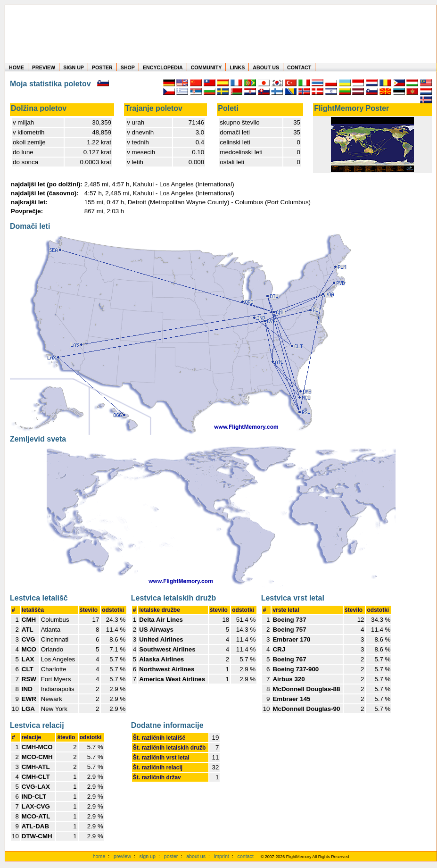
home (99, 856)
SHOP (128, 67)
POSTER (102, 67)
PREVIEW (44, 67)
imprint (222, 856)
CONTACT (299, 67)
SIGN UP (74, 67)
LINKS (237, 67)
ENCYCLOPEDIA (163, 67)
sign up (148, 856)
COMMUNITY (206, 67)
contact (246, 856)
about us (196, 856)
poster (171, 856)
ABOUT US (266, 67)
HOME (16, 67)
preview (122, 856)
